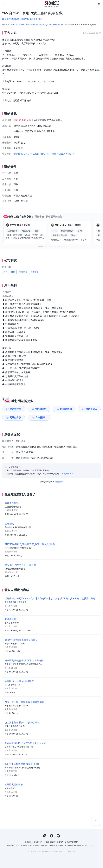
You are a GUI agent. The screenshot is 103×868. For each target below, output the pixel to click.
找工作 (21, 25)
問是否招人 (91, 409)
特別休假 (23, 272)
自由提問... (41, 418)
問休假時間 (15, 409)
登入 (23, 452)
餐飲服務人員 (21, 154)
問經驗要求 (41, 409)
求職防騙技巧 (67, 474)
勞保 (6, 272)
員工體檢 (35, 272)
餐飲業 (28, 25)
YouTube (58, 836)
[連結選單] (4, 4)
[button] (41, 247)
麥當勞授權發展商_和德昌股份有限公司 (48, 25)
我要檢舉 (59, 482)
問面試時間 (66, 409)
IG (45, 836)
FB (52, 836)
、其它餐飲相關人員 (38, 154)
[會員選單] (99, 4)
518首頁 (14, 25)
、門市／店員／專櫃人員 (62, 154)
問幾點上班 (15, 418)
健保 (13, 272)
